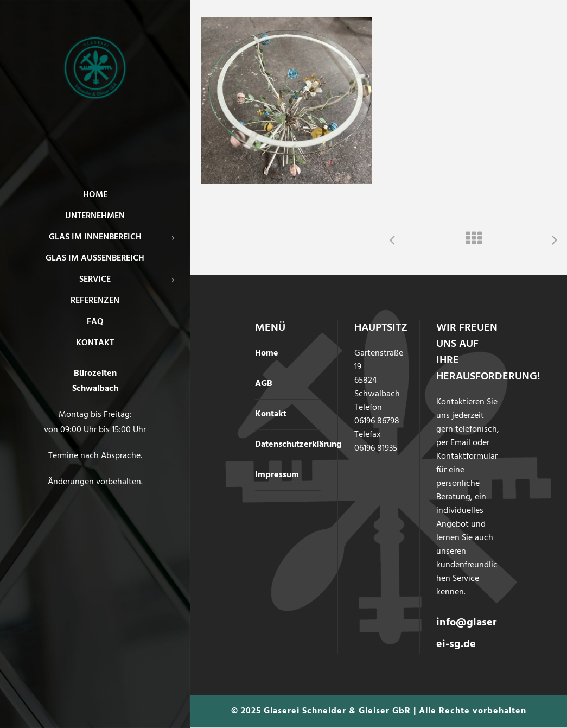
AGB (264, 384)
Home (267, 353)
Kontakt (271, 414)
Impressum (277, 475)
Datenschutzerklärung (298, 445)
